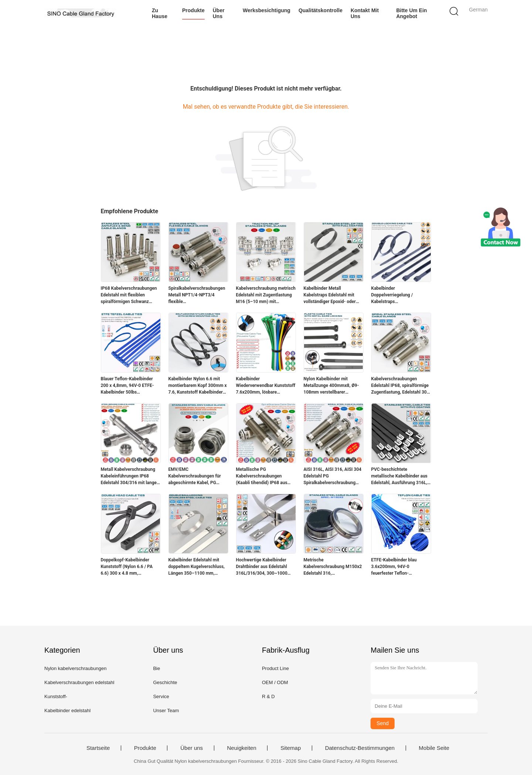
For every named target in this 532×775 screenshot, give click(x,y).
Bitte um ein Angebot (411, 13)
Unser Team (166, 711)
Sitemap (291, 748)
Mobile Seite (434, 748)
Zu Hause (160, 13)
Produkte (193, 10)
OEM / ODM (275, 682)
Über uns (219, 13)
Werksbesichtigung (267, 10)
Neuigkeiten (242, 748)
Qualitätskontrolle (320, 10)
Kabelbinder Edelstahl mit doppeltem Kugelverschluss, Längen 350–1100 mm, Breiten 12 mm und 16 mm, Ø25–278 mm (197, 567)
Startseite (98, 748)
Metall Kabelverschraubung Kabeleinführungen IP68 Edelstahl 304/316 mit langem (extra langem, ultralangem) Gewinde (131, 476)
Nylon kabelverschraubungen (75, 668)
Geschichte (165, 682)
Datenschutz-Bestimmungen (360, 748)
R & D (268, 696)
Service (161, 696)
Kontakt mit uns (365, 13)
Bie (156, 668)
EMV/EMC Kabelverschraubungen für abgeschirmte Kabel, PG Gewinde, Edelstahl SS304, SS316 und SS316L (195, 476)
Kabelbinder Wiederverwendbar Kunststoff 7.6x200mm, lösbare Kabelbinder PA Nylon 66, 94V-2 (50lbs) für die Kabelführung (266, 386)
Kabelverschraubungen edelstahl (79, 682)
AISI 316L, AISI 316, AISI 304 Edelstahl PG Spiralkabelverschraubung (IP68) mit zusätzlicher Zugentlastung (333, 476)
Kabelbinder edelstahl (67, 711)
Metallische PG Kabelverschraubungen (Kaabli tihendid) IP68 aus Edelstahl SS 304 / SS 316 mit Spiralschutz (266, 476)
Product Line (275, 668)
